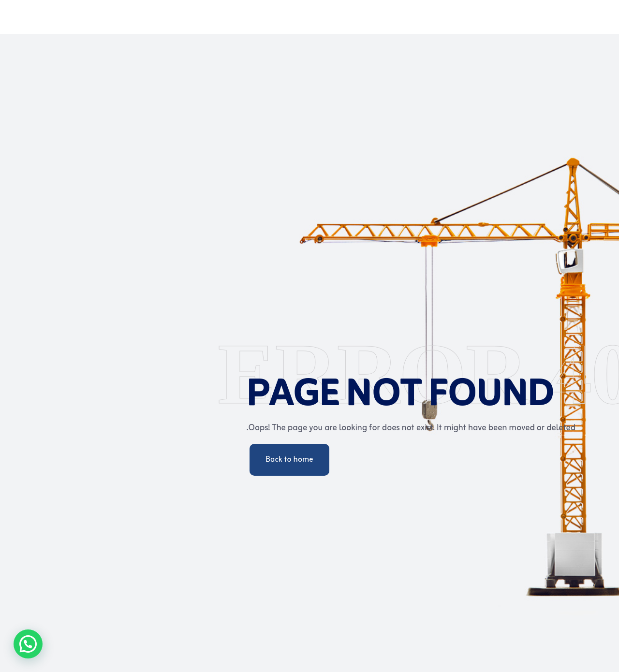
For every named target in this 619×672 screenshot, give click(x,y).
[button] (28, 644)
